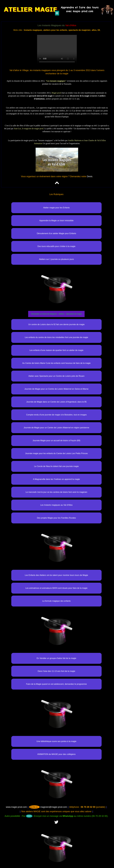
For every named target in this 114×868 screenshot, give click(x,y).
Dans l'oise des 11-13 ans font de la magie (56, 671)
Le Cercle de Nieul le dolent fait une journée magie (56, 466)
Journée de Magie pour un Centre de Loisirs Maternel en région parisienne (56, 428)
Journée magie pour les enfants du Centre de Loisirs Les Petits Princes (56, 453)
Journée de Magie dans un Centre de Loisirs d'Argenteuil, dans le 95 (56, 402)
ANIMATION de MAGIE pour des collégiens (56, 754)
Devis (90, 176)
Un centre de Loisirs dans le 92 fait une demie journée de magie (56, 324)
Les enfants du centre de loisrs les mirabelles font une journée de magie (57, 337)
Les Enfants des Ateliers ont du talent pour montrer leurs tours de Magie (56, 575)
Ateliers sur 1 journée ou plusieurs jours (56, 259)
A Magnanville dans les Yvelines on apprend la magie (56, 479)
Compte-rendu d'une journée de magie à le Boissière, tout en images (56, 415)
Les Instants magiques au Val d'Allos (56, 505)
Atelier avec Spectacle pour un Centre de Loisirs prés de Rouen (56, 376)
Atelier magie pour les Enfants (56, 208)
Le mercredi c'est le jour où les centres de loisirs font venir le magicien (57, 492)
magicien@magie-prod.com (48, 807)
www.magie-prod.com (16, 807)
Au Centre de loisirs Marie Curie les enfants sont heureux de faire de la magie (57, 363)
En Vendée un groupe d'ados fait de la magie (56, 658)
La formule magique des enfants (57, 601)
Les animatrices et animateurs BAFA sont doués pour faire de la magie (56, 588)
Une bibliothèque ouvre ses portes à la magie (56, 741)
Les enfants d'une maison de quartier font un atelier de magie (56, 350)
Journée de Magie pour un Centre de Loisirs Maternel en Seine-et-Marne (56, 389)
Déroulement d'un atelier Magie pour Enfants (56, 233)
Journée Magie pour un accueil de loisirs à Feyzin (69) (56, 441)
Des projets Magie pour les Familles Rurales (56, 518)
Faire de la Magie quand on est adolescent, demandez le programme (56, 684)
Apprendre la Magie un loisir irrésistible (56, 221)
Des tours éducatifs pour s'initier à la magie (56, 246)
